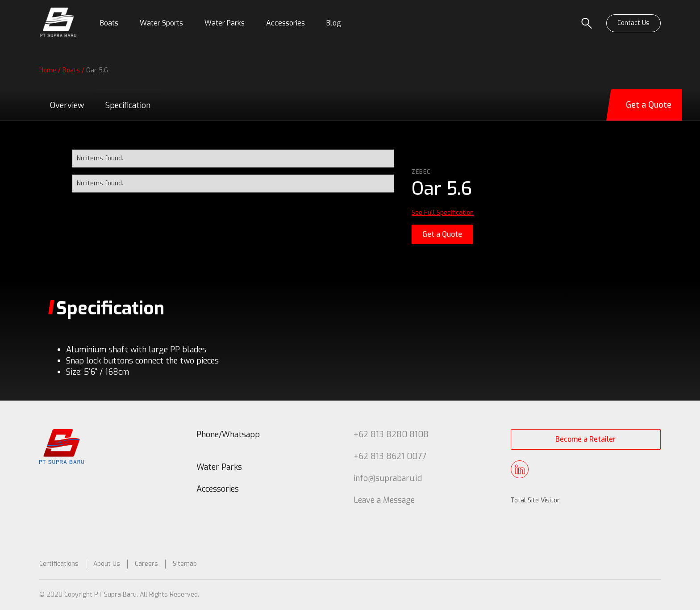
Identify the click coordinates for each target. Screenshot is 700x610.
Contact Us (633, 23)
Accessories (218, 489)
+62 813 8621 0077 (390, 456)
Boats (71, 70)
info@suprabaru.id (388, 478)
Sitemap (185, 564)
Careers (146, 564)
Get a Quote (442, 234)
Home (48, 70)
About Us (107, 564)
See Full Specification (443, 213)
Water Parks (219, 467)
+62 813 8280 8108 (391, 435)
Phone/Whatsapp (228, 435)
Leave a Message (384, 500)
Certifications (59, 564)
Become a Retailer (586, 439)
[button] (109, 23)
